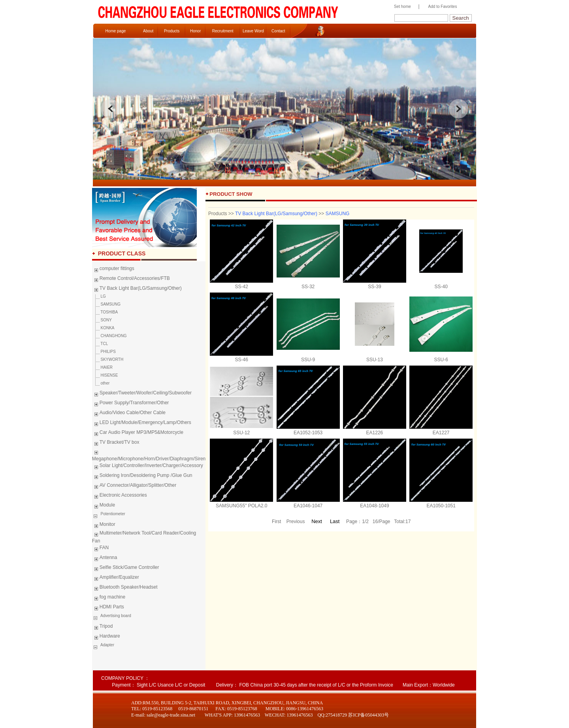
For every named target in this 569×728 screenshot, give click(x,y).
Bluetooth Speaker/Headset (125, 588)
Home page (116, 31)
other (101, 383)
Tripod (103, 627)
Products (172, 31)
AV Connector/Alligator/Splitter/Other (134, 486)
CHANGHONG (109, 336)
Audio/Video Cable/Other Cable (129, 414)
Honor (195, 31)
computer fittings (113, 270)
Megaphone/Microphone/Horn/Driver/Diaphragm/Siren (149, 455)
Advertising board (115, 616)
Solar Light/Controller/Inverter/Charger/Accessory (148, 467)
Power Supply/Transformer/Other (131, 404)
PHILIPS (104, 352)
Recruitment (223, 31)
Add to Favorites (443, 7)
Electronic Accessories (120, 496)
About (148, 31)
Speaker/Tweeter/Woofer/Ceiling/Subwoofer (142, 394)
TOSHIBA (105, 312)
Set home (400, 7)
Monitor (104, 525)
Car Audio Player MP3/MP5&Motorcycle (138, 433)
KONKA (103, 328)
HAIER (102, 367)
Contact (278, 31)
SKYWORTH (108, 359)
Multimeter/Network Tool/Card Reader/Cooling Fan (144, 537)
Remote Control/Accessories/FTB (131, 280)
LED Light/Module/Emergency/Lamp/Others (142, 424)
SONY (102, 320)
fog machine (109, 598)
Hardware (106, 637)
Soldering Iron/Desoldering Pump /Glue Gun (142, 477)
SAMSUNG (106, 304)
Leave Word (253, 31)
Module (104, 506)
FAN (100, 549)
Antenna (105, 559)
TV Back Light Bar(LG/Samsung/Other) (137, 289)
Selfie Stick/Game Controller (126, 569)
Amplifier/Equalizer (116, 578)
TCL (100, 344)
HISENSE (105, 375)
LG (99, 296)
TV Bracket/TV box (116, 443)
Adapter (107, 645)
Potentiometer (112, 514)
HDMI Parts (108, 608)
